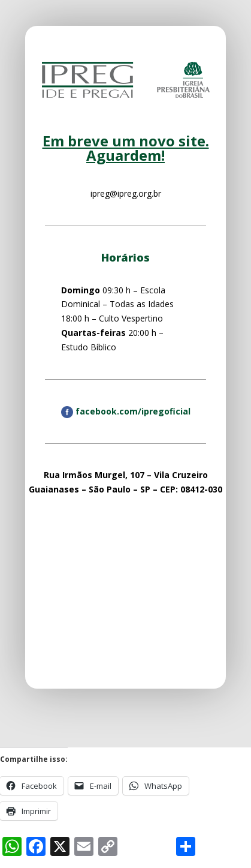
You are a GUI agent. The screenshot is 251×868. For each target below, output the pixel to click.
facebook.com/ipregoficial (126, 411)
